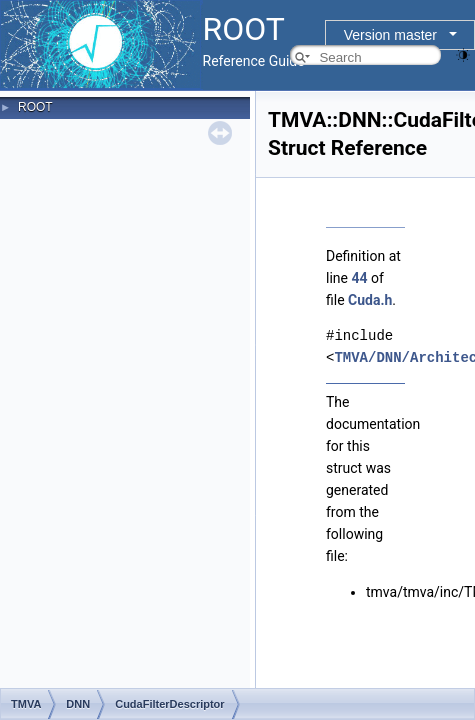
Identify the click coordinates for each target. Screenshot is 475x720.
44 (359, 278)
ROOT (35, 107)
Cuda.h (370, 300)
